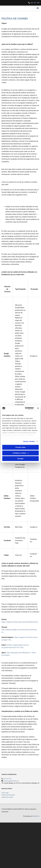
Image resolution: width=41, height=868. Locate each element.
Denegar (20, 459)
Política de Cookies (7, 797)
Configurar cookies (21, 453)
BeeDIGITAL (36, 816)
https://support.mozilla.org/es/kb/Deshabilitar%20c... (20, 622)
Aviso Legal (5, 793)
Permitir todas (21, 447)
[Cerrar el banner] (38, 408)
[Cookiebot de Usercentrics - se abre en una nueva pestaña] (25, 408)
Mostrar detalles (29, 441)
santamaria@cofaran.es (11, 781)
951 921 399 (35, 3)
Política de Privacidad (8, 795)
